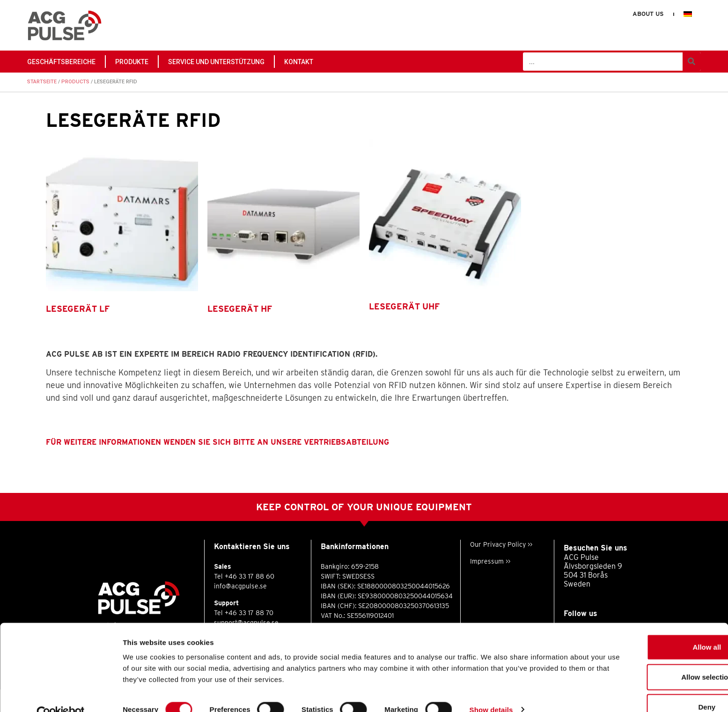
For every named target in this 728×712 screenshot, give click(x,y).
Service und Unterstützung (216, 62)
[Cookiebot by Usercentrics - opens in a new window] (61, 694)
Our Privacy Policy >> (501, 544)
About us (648, 14)
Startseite (42, 82)
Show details (491, 690)
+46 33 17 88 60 (250, 576)
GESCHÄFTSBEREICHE (61, 62)
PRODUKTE (132, 62)
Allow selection (650, 657)
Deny (650, 687)
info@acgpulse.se (240, 586)
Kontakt (299, 62)
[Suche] (692, 62)
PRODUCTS (75, 82)
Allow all (650, 628)
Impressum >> (490, 561)
